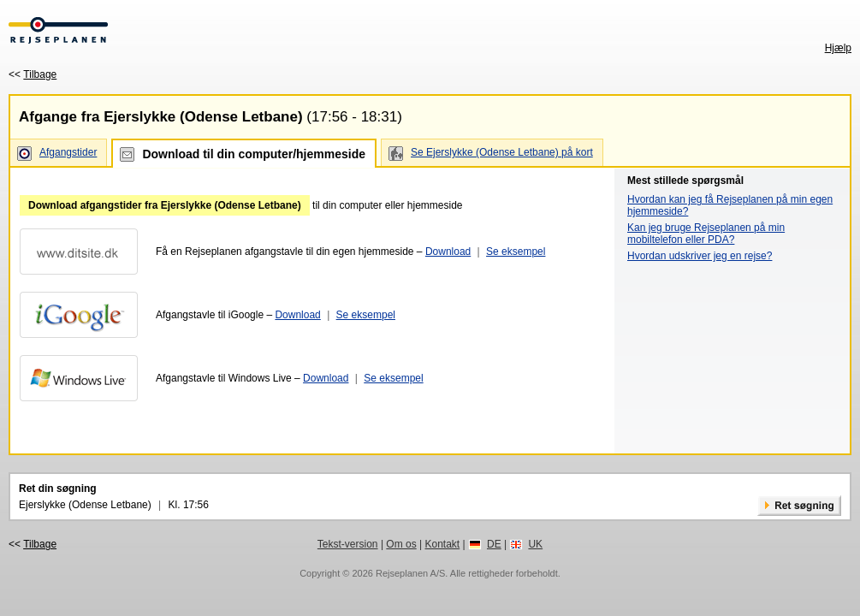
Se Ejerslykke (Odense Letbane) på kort (502, 152)
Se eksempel (516, 252)
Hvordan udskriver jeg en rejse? (700, 256)
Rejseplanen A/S (410, 573)
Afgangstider (68, 152)
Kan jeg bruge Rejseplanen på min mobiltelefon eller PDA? (706, 234)
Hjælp (838, 48)
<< (33, 74)
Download (448, 252)
